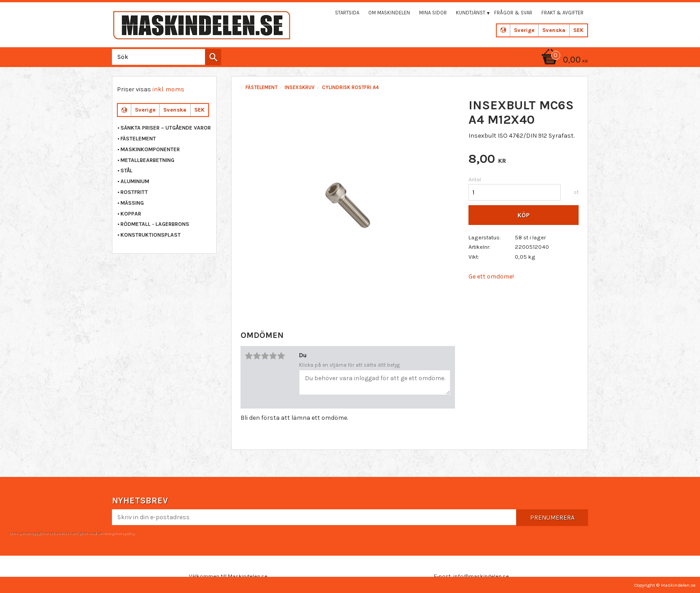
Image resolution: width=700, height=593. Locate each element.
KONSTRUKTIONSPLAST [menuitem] (151, 235)
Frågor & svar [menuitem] (513, 13)
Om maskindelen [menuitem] (389, 13)
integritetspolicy (119, 533)
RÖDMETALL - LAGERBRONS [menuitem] (155, 224)
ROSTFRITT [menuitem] (134, 192)
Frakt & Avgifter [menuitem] (562, 13)
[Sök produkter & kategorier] (165, 57)
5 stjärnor (281, 356)
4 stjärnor (273, 356)
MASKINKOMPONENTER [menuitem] (150, 149)
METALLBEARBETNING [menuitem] (147, 160)
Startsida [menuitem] (347, 13)
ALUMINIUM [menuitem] (135, 181)
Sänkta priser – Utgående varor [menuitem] (166, 128)
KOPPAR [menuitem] (131, 214)
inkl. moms (168, 89)
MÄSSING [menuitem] (132, 203)
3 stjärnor (265, 356)
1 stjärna (249, 356)
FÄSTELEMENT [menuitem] (138, 139)
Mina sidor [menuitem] (433, 13)
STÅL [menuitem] (127, 171)
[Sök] (213, 57)
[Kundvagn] (563, 61)
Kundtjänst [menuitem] (470, 13)
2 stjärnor (257, 356)
